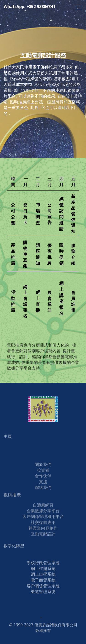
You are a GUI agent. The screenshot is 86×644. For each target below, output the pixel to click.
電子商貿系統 (43, 595)
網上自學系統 (43, 589)
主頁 (8, 439)
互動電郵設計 (43, 537)
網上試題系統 (43, 583)
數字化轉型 (14, 548)
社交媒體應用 (43, 526)
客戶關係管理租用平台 (43, 520)
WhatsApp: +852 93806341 (39, 9)
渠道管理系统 (43, 607)
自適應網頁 (43, 508)
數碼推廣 (12, 497)
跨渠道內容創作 (43, 531)
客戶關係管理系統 (43, 601)
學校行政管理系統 (43, 578)
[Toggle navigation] (79, 8)
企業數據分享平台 (43, 514)
